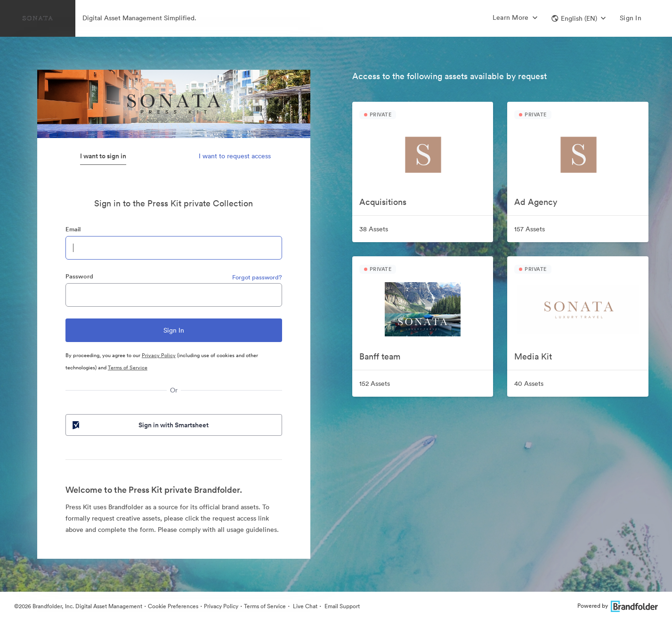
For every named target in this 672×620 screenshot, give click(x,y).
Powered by (618, 606)
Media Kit (533, 356)
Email (73, 229)
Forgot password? (257, 277)
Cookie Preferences (173, 606)
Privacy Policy (159, 355)
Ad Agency (536, 202)
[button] (579, 18)
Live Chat (304, 606)
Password (79, 276)
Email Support (341, 606)
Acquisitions (383, 202)
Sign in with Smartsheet (140, 425)
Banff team (380, 356)
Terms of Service (128, 367)
